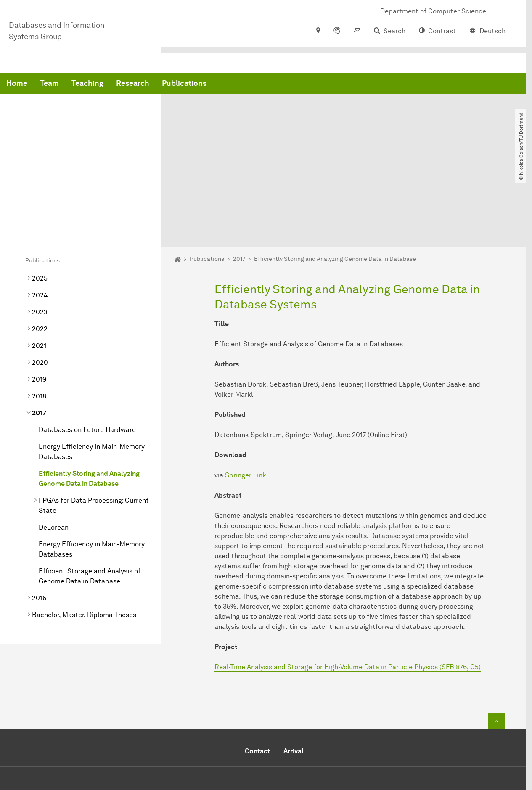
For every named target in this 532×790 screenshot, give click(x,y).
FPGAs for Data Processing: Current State (94, 422)
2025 (40, 195)
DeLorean (54, 444)
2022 (40, 245)
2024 (40, 211)
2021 (39, 262)
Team (177, 84)
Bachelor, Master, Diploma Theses (84, 531)
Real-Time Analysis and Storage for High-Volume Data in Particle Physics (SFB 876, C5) (348, 583)
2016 (39, 514)
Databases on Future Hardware (87, 346)
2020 (40, 279)
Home (145, 84)
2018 (39, 312)
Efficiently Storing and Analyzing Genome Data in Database (89, 395)
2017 (39, 329)
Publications (312, 84)
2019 (39, 296)
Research (261, 84)
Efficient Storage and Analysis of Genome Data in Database (90, 492)
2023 (40, 228)
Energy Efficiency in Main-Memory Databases (92, 368)
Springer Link (246, 391)
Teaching (215, 84)
